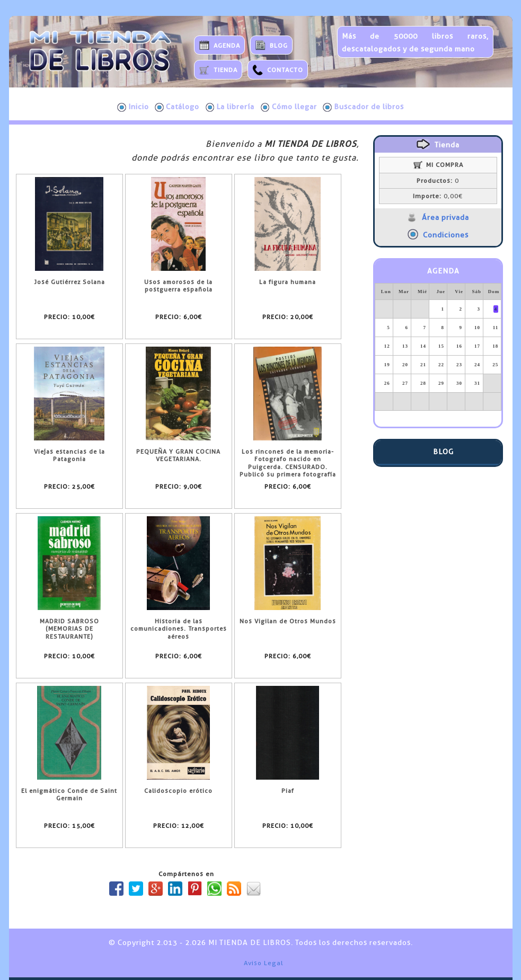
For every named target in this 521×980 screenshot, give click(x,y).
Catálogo (177, 107)
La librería (230, 107)
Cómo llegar (289, 107)
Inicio (133, 107)
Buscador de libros (363, 107)
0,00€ (438, 196)
